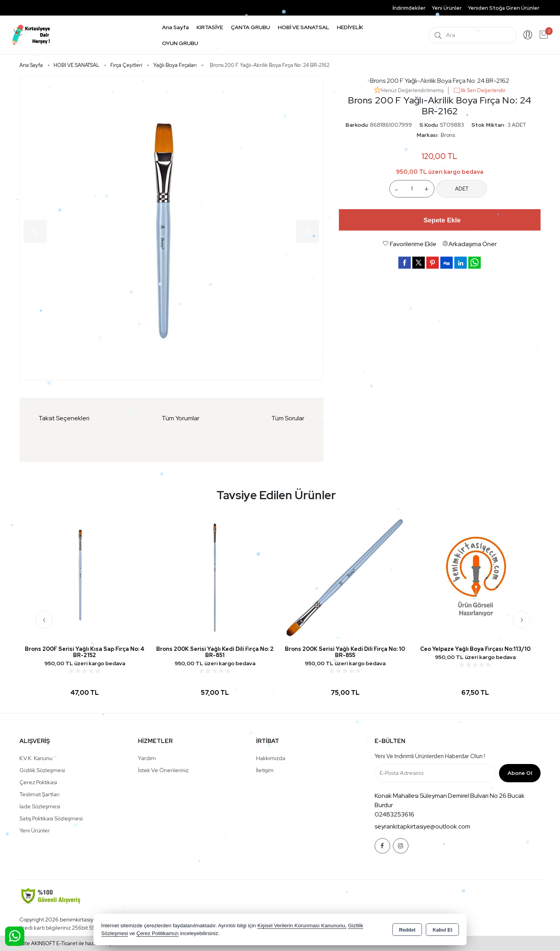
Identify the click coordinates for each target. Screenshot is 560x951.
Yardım (147, 758)
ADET (462, 189)
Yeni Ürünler (35, 830)
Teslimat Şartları (39, 794)
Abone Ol (520, 773)
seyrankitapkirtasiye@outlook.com (422, 826)
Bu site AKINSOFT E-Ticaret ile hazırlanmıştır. (66, 943)
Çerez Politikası (38, 782)
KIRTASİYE (210, 27)
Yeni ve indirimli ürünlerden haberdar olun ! (430, 756)
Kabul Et (442, 930)
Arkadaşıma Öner (469, 244)
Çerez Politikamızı (158, 933)
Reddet (407, 930)
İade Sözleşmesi (40, 806)
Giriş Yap (528, 35)
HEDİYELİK (350, 27)
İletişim (265, 770)
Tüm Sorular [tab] (288, 418)
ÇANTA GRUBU (250, 27)
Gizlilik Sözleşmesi (42, 770)
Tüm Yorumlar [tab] (181, 418)
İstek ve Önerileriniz (163, 770)
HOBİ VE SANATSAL (304, 27)
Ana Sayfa (175, 27)
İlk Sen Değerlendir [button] (479, 91)
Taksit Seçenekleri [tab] (64, 418)
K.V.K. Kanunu (36, 758)
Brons (448, 135)
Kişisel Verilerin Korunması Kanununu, (302, 926)
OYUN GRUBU (180, 43)
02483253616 (394, 814)
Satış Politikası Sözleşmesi (51, 818)
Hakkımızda (271, 758)
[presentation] (44, 620)
